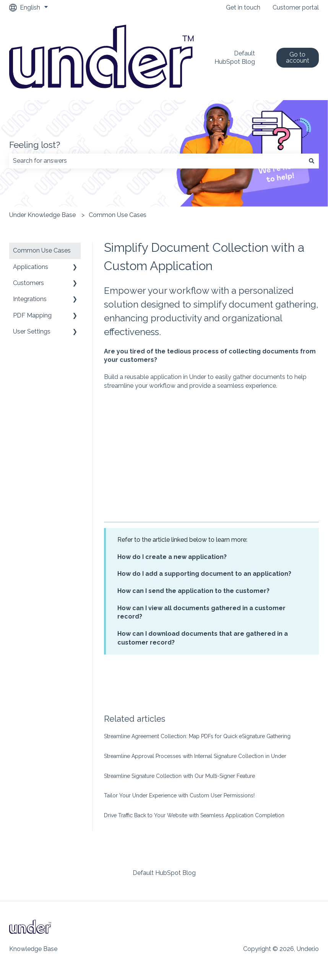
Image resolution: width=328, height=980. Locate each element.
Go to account (298, 58)
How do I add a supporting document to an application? (204, 574)
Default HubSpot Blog (235, 58)
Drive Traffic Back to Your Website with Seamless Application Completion (194, 815)
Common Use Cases (118, 215)
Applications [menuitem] (31, 267)
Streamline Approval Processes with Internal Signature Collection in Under (195, 756)
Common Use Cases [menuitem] (42, 250)
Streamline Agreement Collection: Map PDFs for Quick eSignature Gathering (197, 736)
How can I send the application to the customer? (193, 591)
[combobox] (157, 161)
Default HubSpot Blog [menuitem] (164, 873)
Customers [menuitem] (28, 283)
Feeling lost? (35, 145)
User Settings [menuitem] (32, 331)
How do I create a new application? (172, 557)
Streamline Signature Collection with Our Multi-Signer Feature (179, 776)
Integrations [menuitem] (30, 299)
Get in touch (243, 7)
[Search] (312, 161)
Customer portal (296, 7)
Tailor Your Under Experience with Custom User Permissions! (179, 795)
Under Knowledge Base (42, 215)
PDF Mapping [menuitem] (32, 315)
